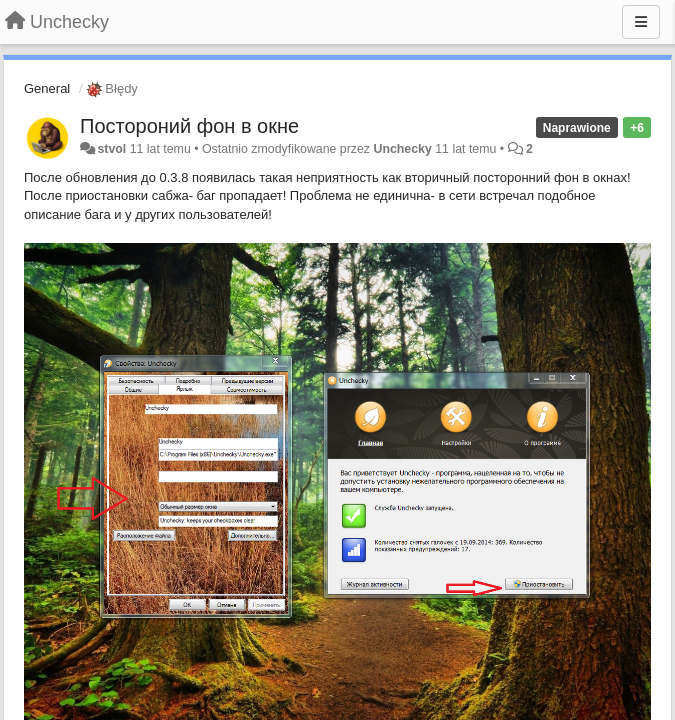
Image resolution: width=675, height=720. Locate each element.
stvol (111, 149)
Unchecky (402, 149)
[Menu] (641, 22)
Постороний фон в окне (189, 126)
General (47, 88)
